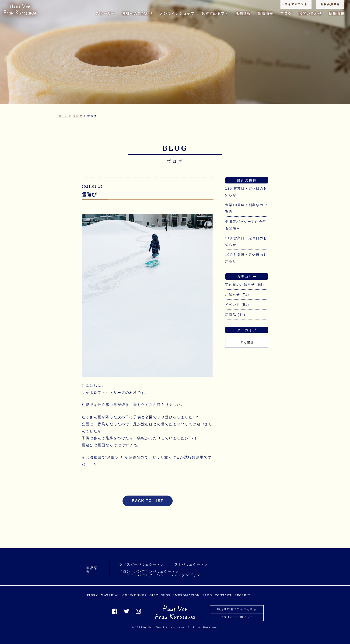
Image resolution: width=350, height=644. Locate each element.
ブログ (286, 14)
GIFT (154, 595)
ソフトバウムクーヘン (189, 565)
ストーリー (105, 14)
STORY (92, 595)
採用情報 (336, 14)
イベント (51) (237, 305)
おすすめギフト (215, 14)
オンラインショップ (177, 14)
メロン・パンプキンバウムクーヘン (149, 572)
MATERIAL (110, 595)
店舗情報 (243, 14)
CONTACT (223, 595)
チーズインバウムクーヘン (142, 575)
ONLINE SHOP (135, 595)
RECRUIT (243, 595)
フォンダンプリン (185, 575)
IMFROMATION (187, 595)
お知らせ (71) (237, 295)
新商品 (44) (235, 315)
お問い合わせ (310, 14)
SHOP (166, 595)
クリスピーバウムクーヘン (142, 565)
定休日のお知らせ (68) (245, 285)
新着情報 (266, 14)
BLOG (207, 595)
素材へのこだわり (137, 14)
